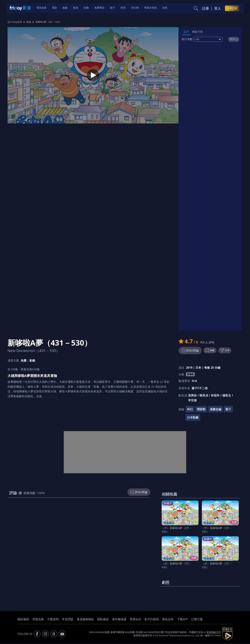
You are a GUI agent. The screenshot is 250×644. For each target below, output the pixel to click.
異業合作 (135, 620)
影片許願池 (152, 620)
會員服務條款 (85, 620)
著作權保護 (119, 620)
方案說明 (53, 620)
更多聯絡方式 (214, 633)
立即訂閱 (232, 9)
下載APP (182, 620)
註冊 (206, 9)
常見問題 (68, 620)
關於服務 (23, 620)
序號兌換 (38, 620)
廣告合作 (168, 620)
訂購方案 (197, 620)
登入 (218, 9)
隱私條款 (103, 620)
